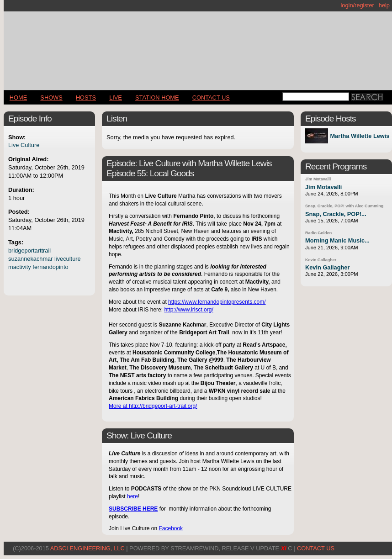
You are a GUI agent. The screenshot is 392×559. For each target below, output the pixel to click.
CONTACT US (211, 98)
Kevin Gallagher (321, 260)
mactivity (20, 267)
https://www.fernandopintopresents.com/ (217, 302)
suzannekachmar (30, 259)
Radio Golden (318, 233)
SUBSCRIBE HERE (133, 509)
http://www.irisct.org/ (188, 310)
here (132, 496)
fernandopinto (50, 267)
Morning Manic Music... (337, 240)
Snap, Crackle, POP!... (336, 214)
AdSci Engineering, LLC (87, 548)
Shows (51, 98)
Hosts (86, 98)
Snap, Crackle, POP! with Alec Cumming (344, 206)
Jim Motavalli (318, 179)
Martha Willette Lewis (360, 136)
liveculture (68, 259)
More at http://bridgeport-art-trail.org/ (153, 406)
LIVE (116, 98)
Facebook (171, 528)
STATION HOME (157, 98)
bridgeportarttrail (29, 250)
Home (18, 98)
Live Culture (24, 145)
